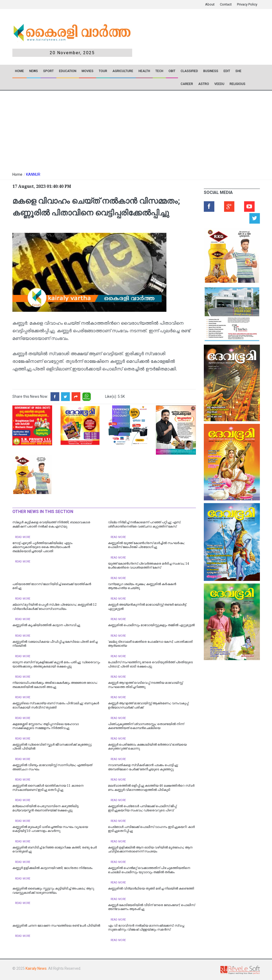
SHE (238, 71)
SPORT (48, 71)
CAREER (187, 84)
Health (144, 71)
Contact (226, 4)
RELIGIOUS (238, 84)
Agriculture (123, 71)
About (210, 4)
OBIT (172, 71)
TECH (159, 71)
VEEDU (219, 84)
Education (68, 71)
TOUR (103, 71)
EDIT (227, 71)
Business (211, 71)
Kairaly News (36, 968)
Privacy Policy (247, 4)
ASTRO (204, 84)
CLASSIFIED (189, 71)
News (34, 71)
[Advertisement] (102, 130)
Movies (88, 71)
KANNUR (33, 174)
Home (19, 71)
